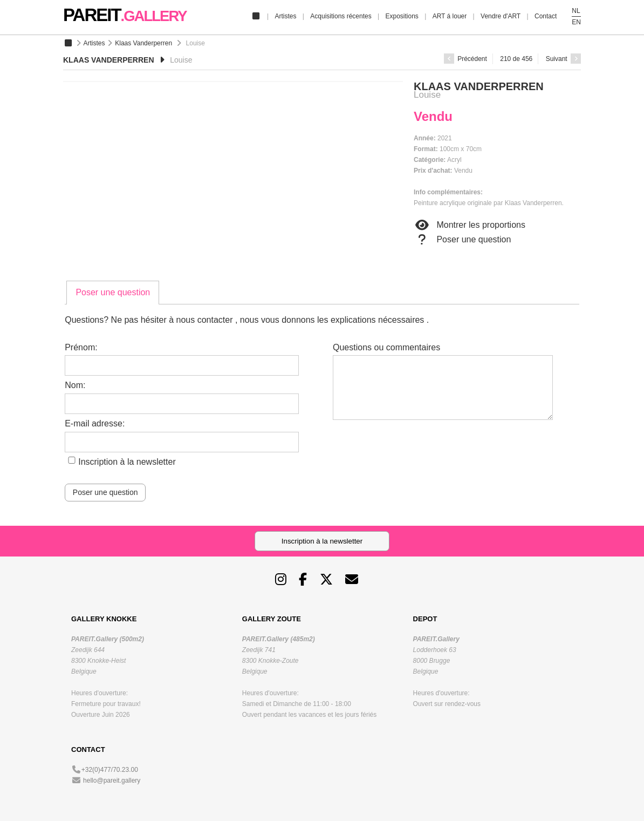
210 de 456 (516, 59)
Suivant (563, 59)
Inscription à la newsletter (127, 462)
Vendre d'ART (501, 16)
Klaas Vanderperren (143, 43)
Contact (546, 16)
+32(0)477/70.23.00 (110, 770)
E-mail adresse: (95, 423)
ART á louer (450, 16)
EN (576, 22)
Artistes (285, 16)
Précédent (465, 59)
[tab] (113, 293)
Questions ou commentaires (386, 347)
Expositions (402, 16)
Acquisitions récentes (341, 16)
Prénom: (81, 347)
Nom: (75, 385)
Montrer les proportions (470, 225)
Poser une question (462, 240)
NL (576, 11)
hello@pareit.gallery (112, 781)
